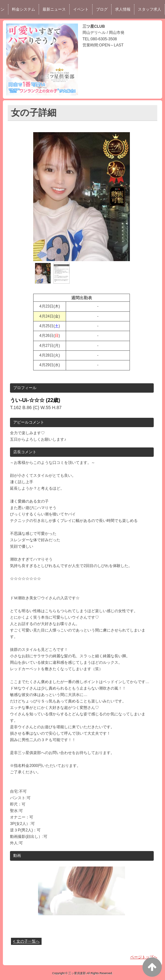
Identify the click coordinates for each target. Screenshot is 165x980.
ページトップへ (144, 957)
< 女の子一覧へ (26, 941)
